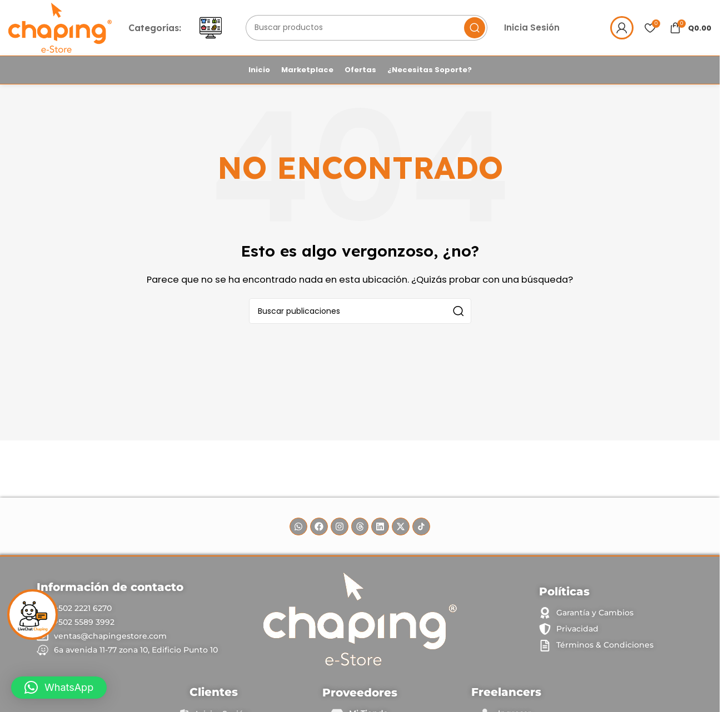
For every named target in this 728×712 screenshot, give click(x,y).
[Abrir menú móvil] (217, 29)
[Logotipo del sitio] (63, 29)
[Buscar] (371, 29)
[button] (59, 688)
